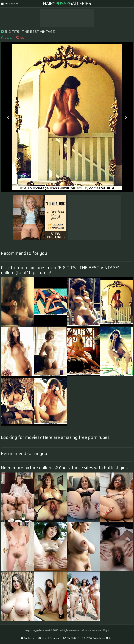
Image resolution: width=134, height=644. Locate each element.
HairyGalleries (67, 4)
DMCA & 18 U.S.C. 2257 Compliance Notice (88, 638)
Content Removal (49, 638)
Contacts (27, 638)
